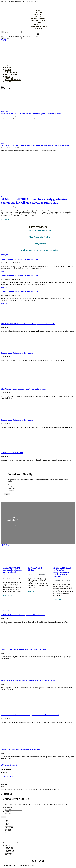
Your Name (12, 485)
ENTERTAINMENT (38, 19)
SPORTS (38, 17)
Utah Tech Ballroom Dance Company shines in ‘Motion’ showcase (23, 615)
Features (9, 67)
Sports (8, 71)
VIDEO (38, 23)
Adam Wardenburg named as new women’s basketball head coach (23, 389)
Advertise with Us (13, 80)
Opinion (8, 69)
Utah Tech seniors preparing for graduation (40, 250)
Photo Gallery (12, 75)
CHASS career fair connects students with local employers (20, 749)
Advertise (9, 851)
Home (7, 821)
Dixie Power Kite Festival (40, 237)
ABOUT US (38, 25)
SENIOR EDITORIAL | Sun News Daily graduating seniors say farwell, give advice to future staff (34, 201)
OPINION (38, 15)
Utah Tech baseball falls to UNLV (12, 453)
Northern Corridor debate (40, 230)
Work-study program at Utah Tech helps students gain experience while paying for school (35, 145)
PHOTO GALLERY (38, 21)
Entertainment (11, 73)
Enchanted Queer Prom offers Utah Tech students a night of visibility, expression (28, 680)
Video (7, 76)
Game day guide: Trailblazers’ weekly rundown (20, 259)
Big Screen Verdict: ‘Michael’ (35, 569)
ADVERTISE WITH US (38, 26)
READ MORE (6, 220)
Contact (9, 82)
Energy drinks (40, 244)
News (7, 66)
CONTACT (38, 28)
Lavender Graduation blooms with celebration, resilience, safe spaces (24, 649)
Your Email (12, 489)
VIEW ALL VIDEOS (8, 776)
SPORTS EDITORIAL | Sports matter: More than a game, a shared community (32, 114)
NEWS (38, 11)
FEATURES (38, 13)
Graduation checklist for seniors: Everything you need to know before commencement (30, 715)
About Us (9, 78)
